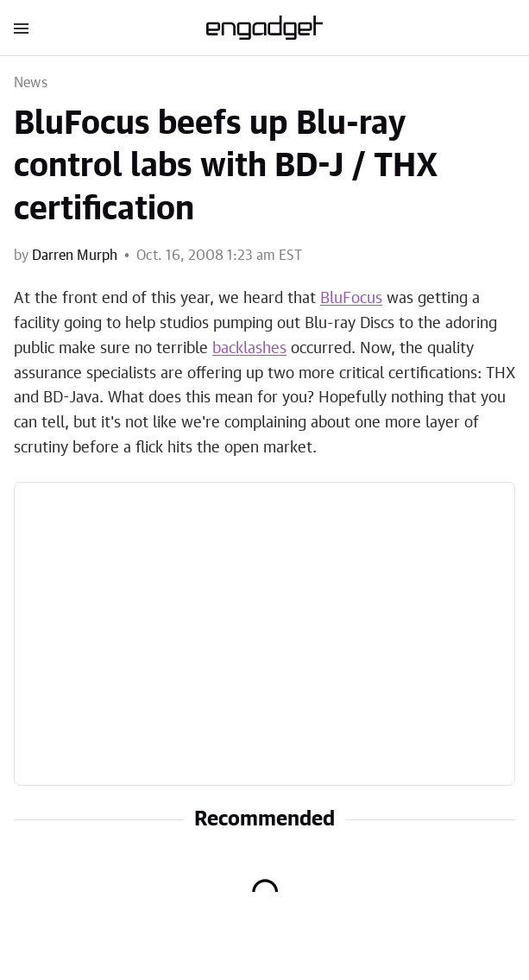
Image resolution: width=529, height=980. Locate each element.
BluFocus (351, 299)
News (31, 83)
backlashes (249, 349)
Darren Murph (75, 256)
